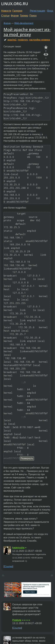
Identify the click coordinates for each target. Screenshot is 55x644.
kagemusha (18, 548)
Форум (15, 16)
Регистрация (37, 11)
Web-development (24, 23)
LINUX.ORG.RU (15, 4)
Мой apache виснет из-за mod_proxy (27, 32)
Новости (6, 11)
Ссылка (8, 566)
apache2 (12, 40)
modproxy (23, 40)
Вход (50, 11)
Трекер (24, 16)
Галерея (17, 11)
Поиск (33, 16)
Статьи (5, 16)
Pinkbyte (17, 620)
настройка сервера (40, 40)
